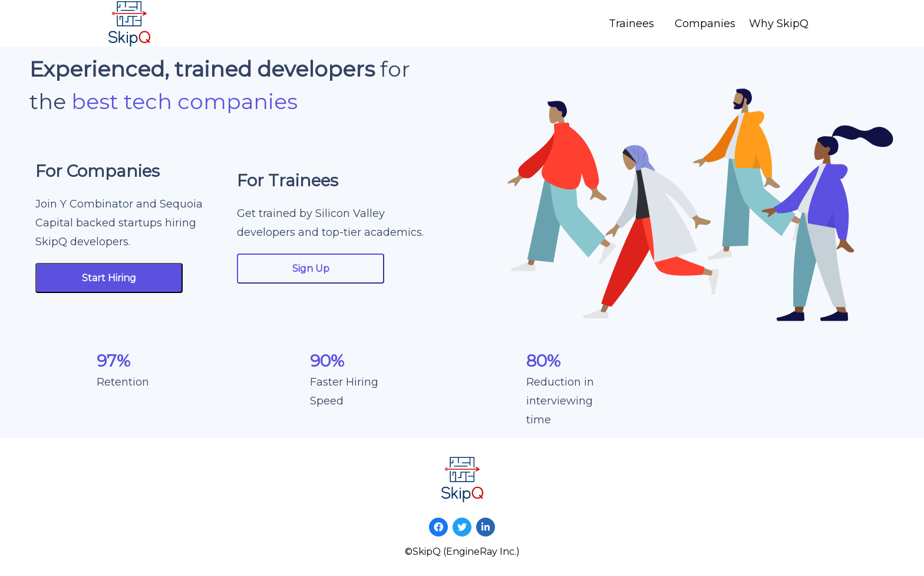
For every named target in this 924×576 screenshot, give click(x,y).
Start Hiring (109, 278)
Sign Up (311, 269)
